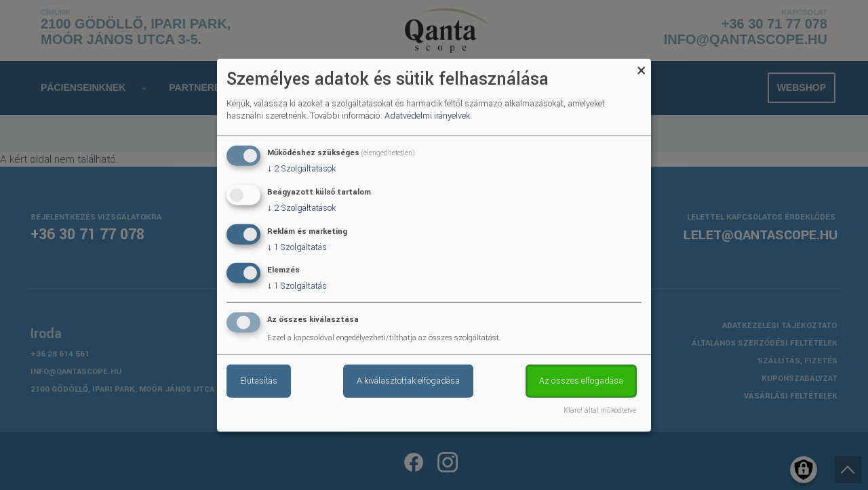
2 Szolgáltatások (301, 169)
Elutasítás (259, 381)
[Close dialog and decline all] (641, 67)
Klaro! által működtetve (600, 411)
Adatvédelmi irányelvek (427, 116)
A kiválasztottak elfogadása (408, 381)
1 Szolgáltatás (297, 247)
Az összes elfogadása (581, 381)
